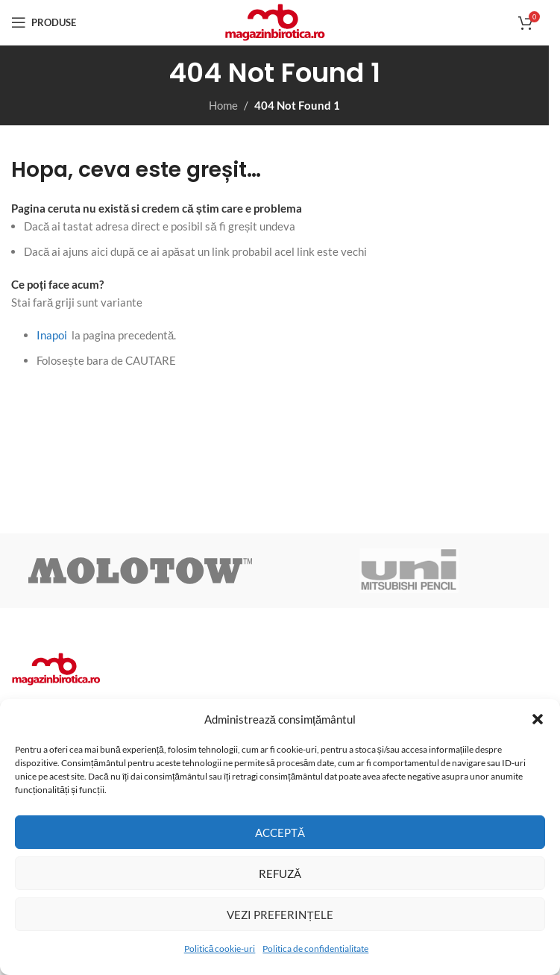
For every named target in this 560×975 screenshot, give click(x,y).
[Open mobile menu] (44, 22)
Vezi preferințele (280, 915)
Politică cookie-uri (220, 949)
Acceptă (280, 833)
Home (223, 105)
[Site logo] (275, 21)
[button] (538, 719)
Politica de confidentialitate (315, 949)
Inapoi (52, 335)
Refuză (280, 874)
